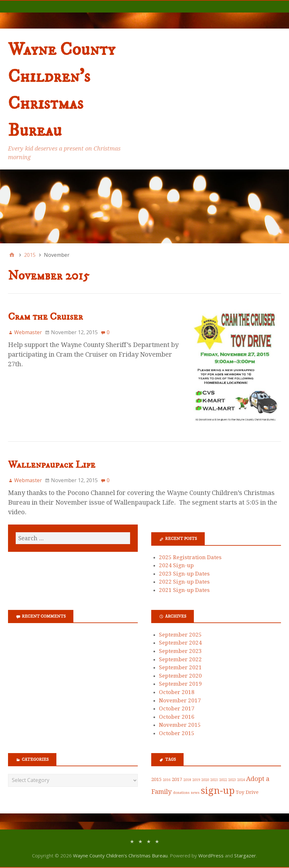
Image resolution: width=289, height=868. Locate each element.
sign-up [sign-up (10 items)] (218, 791)
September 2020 (180, 676)
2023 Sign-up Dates (184, 574)
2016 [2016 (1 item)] (167, 780)
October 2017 (177, 708)
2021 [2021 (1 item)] (214, 780)
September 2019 (180, 684)
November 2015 (180, 725)
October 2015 (177, 733)
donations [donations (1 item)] (181, 793)
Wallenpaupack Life (52, 465)
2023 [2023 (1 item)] (232, 780)
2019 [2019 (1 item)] (196, 780)
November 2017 (180, 700)
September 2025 (180, 635)
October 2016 (177, 717)
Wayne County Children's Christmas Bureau (120, 855)
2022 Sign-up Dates (184, 582)
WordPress (211, 855)
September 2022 (180, 659)
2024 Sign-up (176, 565)
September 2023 (180, 651)
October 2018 (177, 692)
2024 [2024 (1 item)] (241, 780)
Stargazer (245, 855)
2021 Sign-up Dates (184, 590)
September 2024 (180, 643)
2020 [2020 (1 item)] (205, 780)
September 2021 (180, 667)
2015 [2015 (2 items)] (156, 779)
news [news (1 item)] (195, 793)
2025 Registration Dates (190, 557)
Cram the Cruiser (45, 317)
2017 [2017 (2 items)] (177, 779)
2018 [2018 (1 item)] (187, 780)
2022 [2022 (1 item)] (223, 780)
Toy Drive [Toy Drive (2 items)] (247, 792)
